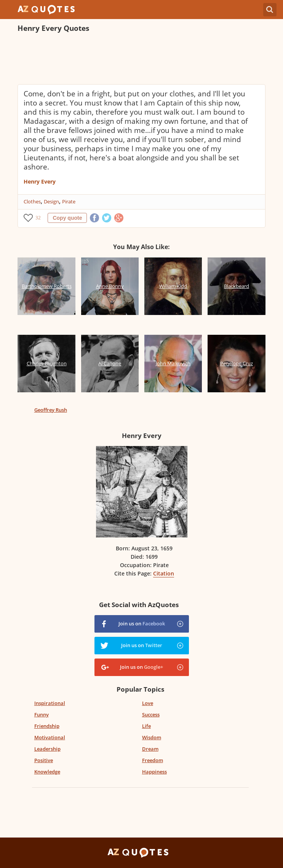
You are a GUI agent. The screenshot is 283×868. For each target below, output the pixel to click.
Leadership (47, 749)
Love (148, 703)
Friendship (47, 726)
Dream (150, 749)
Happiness (154, 772)
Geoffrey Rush (51, 410)
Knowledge (47, 772)
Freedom (153, 760)
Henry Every (40, 181)
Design (51, 201)
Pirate (69, 201)
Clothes (32, 201)
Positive (44, 760)
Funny (42, 715)
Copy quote (67, 218)
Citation (164, 573)
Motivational (50, 737)
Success (151, 715)
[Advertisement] (141, 59)
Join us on (142, 623)
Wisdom (152, 737)
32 (38, 218)
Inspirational (50, 703)
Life (146, 726)
